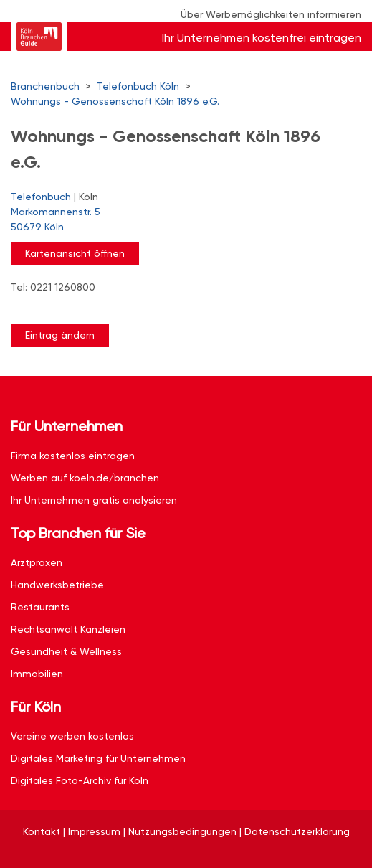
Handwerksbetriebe (57, 585)
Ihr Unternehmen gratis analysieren (94, 500)
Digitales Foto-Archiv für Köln (80, 780)
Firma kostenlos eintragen (73, 456)
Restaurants (40, 607)
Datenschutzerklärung (297, 831)
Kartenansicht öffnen (75, 253)
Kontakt (42, 831)
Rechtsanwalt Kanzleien (68, 629)
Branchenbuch (45, 86)
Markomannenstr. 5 (179, 220)
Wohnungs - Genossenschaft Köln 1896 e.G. (115, 101)
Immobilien (37, 674)
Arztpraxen (37, 562)
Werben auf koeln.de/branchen (85, 478)
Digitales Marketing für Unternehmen (98, 758)
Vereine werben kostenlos (72, 736)
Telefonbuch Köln (138, 86)
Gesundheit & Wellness (66, 651)
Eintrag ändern (60, 335)
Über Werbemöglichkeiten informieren (271, 14)
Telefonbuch (41, 197)
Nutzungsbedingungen (182, 831)
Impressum (94, 831)
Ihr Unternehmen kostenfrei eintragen (262, 38)
